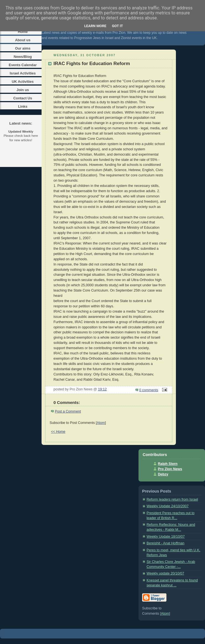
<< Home (58, 432)
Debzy (163, 474)
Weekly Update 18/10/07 (166, 537)
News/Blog (23, 57)
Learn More (95, 26)
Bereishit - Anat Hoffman (165, 543)
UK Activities (23, 82)
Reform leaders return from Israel (172, 499)
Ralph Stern (168, 464)
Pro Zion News (170, 469)
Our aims (23, 48)
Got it (117, 26)
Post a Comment (68, 411)
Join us (23, 90)
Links (23, 106)
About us (23, 40)
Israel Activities (23, 73)
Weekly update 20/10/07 (165, 573)
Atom (101, 423)
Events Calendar (23, 65)
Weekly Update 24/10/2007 (168, 506)
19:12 (102, 389)
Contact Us (23, 98)
